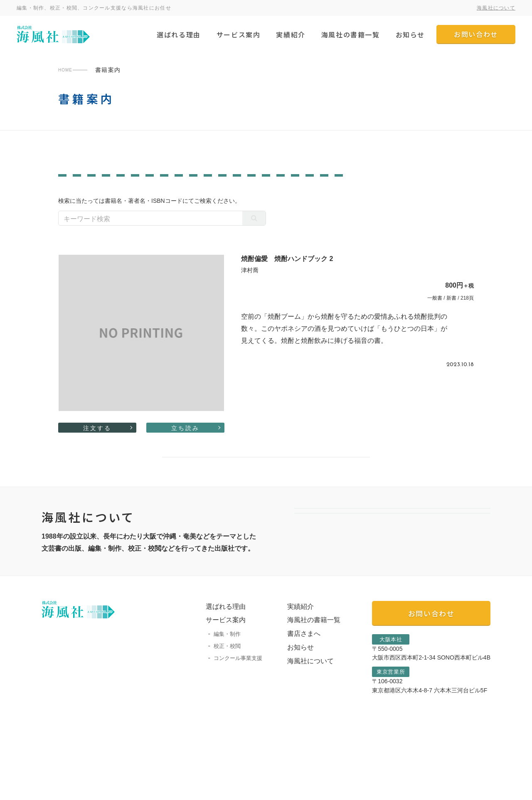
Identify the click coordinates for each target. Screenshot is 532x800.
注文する (97, 450)
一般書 (195, 159)
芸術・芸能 (427, 183)
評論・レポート (260, 195)
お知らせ (410, 34)
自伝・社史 (446, 195)
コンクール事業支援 (230, 715)
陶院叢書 (125, 159)
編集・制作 (219, 691)
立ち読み (185, 450)
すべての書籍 (406, 159)
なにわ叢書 (268, 159)
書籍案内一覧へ (266, 491)
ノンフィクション (128, 183)
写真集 (293, 183)
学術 (175, 183)
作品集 (260, 183)
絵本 (217, 195)
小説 (156, 195)
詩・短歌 (403, 195)
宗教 (303, 195)
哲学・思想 (381, 183)
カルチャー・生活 (350, 195)
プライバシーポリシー (66, 791)
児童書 (186, 195)
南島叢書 (73, 159)
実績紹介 (291, 34)
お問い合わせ (476, 34)
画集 (202, 183)
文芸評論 (75, 183)
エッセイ (122, 195)
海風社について (496, 8)
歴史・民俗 (334, 183)
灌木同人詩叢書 (335, 159)
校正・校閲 (219, 703)
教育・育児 (78, 195)
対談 (229, 183)
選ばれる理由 (179, 34)
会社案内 (392, 567)
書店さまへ (296, 690)
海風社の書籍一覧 (351, 34)
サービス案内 (239, 34)
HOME (68, 70)
